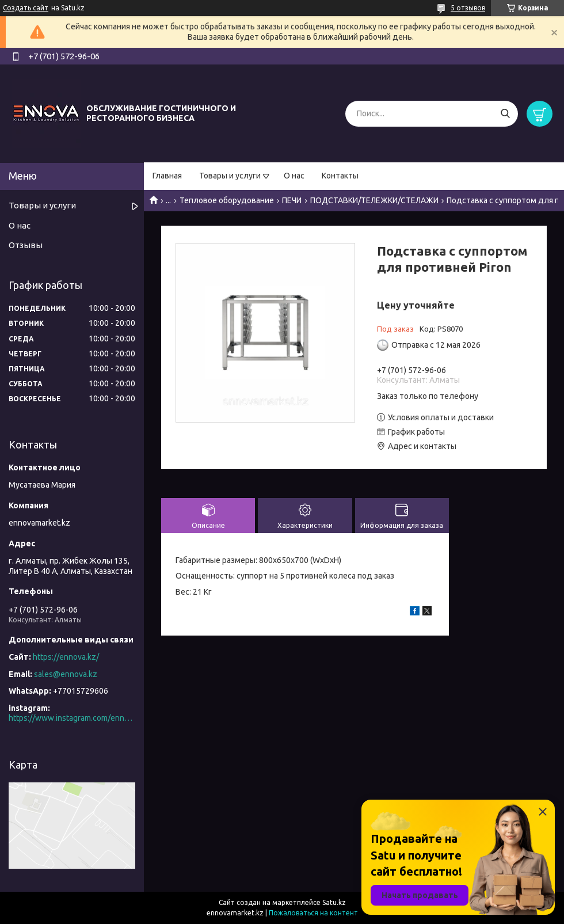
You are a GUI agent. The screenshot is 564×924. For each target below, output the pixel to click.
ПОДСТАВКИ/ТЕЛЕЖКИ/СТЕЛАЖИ (374, 200)
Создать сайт (26, 8)
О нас (294, 176)
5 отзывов (468, 8)
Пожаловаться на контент (313, 913)
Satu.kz (334, 902)
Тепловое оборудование (227, 200)
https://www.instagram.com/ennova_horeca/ (72, 718)
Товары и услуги (230, 176)
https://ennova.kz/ (66, 657)
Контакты (340, 176)
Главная (167, 176)
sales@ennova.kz (66, 674)
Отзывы (26, 245)
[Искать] (505, 114)
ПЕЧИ (292, 200)
